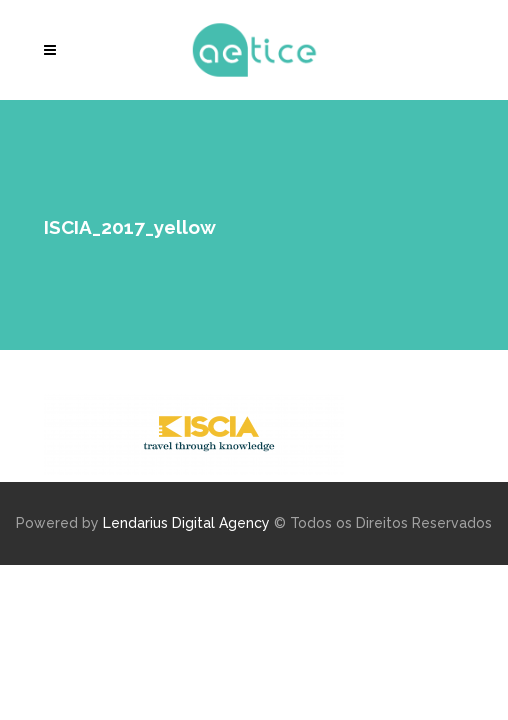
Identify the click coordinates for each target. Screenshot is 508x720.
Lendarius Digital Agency (186, 523)
